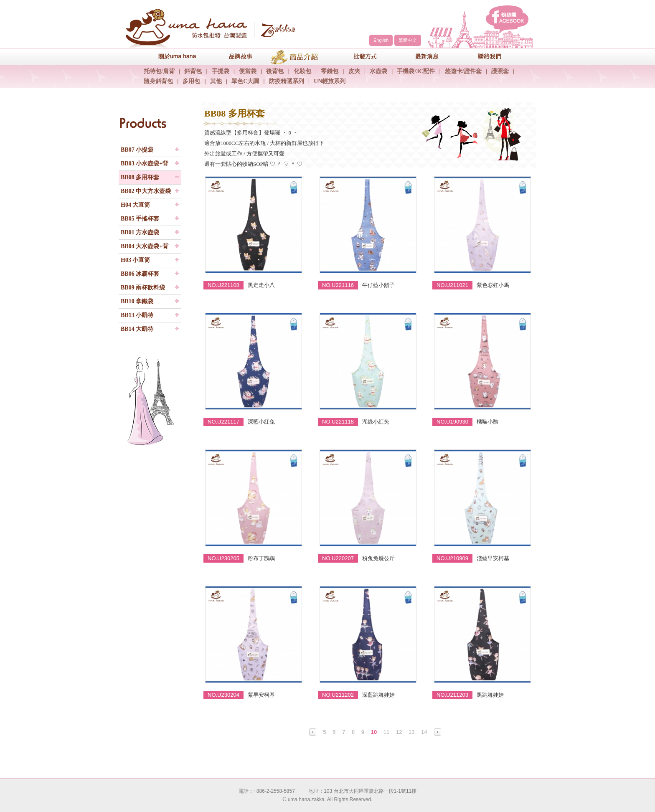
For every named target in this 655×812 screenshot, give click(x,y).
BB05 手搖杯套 (140, 219)
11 (386, 732)
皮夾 (354, 71)
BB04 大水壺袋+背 (145, 246)
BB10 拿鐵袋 (137, 301)
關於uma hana (171, 56)
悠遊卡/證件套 (463, 71)
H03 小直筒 (135, 260)
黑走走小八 (261, 285)
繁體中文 (408, 40)
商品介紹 (296, 56)
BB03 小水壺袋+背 (145, 164)
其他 (216, 81)
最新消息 (421, 56)
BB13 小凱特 (137, 315)
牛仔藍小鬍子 (378, 285)
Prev (313, 732)
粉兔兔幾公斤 (378, 558)
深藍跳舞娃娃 (378, 695)
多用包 (191, 81)
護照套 (500, 71)
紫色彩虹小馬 (493, 285)
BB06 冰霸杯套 (140, 274)
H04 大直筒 (135, 205)
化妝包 (302, 71)
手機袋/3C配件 (416, 71)
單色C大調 (245, 81)
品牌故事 (234, 56)
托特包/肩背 (159, 71)
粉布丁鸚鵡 (261, 558)
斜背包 (193, 71)
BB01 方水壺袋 (140, 232)
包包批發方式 (359, 56)
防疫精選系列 (287, 81)
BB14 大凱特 (137, 329)
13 (411, 732)
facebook (507, 20)
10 (374, 732)
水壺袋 (378, 71)
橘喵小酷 (487, 422)
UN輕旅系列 (330, 81)
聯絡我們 (484, 56)
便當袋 (248, 71)
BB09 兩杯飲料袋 (143, 288)
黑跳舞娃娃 (490, 695)
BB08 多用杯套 (140, 177)
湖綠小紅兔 (376, 422)
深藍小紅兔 (261, 422)
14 (424, 732)
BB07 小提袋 (137, 150)
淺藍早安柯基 (493, 558)
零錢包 (330, 71)
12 (399, 732)
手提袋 (221, 71)
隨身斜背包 (158, 81)
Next (438, 732)
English (381, 40)
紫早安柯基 (261, 695)
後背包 (275, 71)
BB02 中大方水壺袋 (146, 191)
